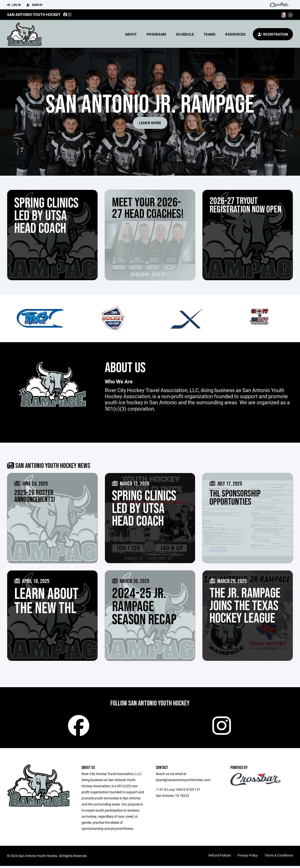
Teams (210, 34)
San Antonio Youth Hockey (34, 14)
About (131, 34)
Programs (156, 34)
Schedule (185, 34)
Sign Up (35, 5)
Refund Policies (220, 857)
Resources (235, 34)
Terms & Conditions (279, 857)
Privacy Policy (248, 857)
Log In (14, 5)
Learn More (150, 123)
